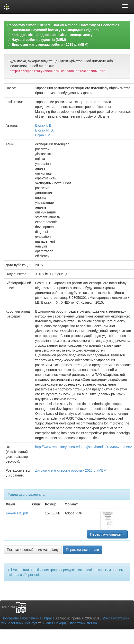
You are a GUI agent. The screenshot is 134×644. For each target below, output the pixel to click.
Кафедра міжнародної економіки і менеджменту (52, 35)
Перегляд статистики (82, 550)
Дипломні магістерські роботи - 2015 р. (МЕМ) (50, 44)
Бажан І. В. (44, 125)
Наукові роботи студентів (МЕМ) (39, 40)
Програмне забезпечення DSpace (28, 618)
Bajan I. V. (43, 135)
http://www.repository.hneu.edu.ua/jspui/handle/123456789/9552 (83, 447)
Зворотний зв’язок (83, 623)
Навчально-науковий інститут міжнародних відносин (57, 30)
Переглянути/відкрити (107, 534)
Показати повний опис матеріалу (33, 550)
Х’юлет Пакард (54, 623)
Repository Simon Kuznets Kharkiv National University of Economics (63, 25)
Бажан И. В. (44, 130)
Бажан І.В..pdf (17, 513)
